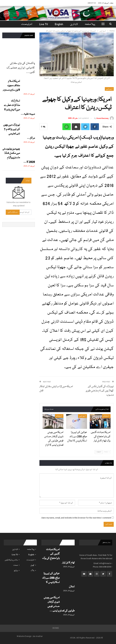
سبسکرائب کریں (13, 212)
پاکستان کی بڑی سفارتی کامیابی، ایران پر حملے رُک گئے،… (21, 68)
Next (99, 452)
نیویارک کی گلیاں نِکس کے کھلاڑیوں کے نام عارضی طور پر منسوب (100, 391)
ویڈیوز (16, 571)
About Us (92, 3)
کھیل (32, 565)
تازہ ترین (72, 24)
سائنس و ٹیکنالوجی (11, 560)
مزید (27, 24)
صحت (16, 565)
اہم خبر (109, 89)
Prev (107, 452)
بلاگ (32, 571)
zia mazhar (38, 636)
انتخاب (106, 416)
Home (56, 628)
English (57, 24)
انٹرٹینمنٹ (30, 560)
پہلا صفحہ (89, 24)
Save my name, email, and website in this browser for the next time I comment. (76, 518)
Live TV (41, 24)
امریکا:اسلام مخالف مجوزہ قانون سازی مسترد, (11, 86)
